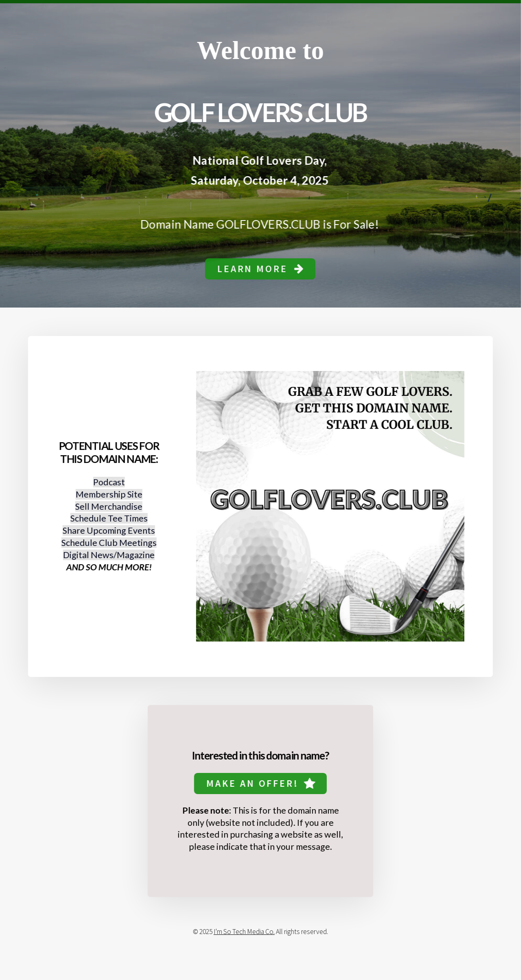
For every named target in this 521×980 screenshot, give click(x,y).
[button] (260, 269)
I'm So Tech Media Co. (243, 932)
